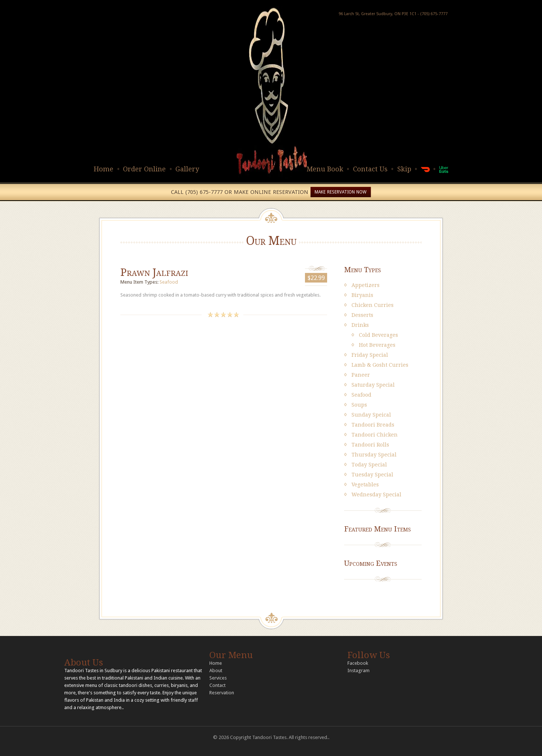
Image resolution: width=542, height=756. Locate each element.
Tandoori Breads (373, 425)
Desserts (362, 315)
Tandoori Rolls (370, 445)
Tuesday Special (372, 475)
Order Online (144, 169)
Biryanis (362, 295)
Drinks (360, 325)
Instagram (359, 671)
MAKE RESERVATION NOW (341, 192)
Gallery (187, 169)
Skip (404, 169)
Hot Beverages (377, 345)
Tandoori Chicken (375, 435)
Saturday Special (373, 385)
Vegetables (365, 485)
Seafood (169, 282)
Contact (217, 685)
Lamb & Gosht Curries (380, 365)
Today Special (369, 465)
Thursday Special (374, 455)
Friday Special (370, 355)
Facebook (358, 663)
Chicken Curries (373, 305)
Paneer (361, 375)
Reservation (222, 693)
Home (104, 169)
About (216, 671)
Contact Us (370, 169)
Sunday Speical (371, 415)
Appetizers (366, 285)
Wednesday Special (376, 495)
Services (218, 678)
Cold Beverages (378, 335)
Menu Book (325, 169)
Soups (359, 405)
